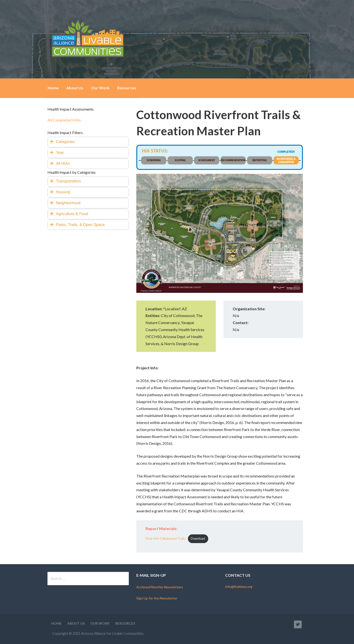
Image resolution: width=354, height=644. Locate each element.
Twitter (298, 624)
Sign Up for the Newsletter (157, 598)
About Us (75, 88)
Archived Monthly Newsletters (160, 587)
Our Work (100, 88)
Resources (127, 88)
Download (198, 538)
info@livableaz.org (239, 587)
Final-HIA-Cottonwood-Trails (165, 538)
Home (53, 88)
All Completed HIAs (64, 120)
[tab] (88, 142)
